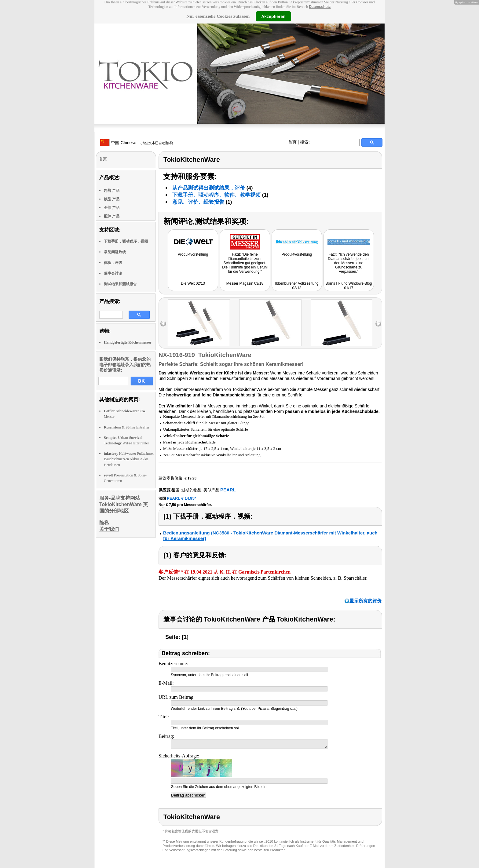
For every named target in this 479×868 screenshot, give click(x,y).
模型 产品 (112, 199)
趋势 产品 (112, 191)
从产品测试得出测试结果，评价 (209, 188)
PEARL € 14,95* (181, 498)
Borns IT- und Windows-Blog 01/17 (349, 286)
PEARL (228, 490)
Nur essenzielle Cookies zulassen (218, 16)
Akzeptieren (273, 16)
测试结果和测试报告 (120, 284)
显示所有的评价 (366, 601)
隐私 (104, 523)
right (378, 324)
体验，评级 (113, 263)
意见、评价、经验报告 (198, 202)
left (163, 324)
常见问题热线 (115, 252)
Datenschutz (320, 7)
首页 (292, 142)
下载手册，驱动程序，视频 (126, 241)
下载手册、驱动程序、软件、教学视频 (216, 195)
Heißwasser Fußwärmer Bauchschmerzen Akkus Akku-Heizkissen (129, 459)
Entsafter (127, 427)
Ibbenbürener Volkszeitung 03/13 (297, 286)
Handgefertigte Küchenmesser (128, 342)
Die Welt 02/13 (193, 283)
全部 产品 (112, 208)
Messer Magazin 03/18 (245, 283)
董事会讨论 (113, 273)
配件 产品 (112, 216)
